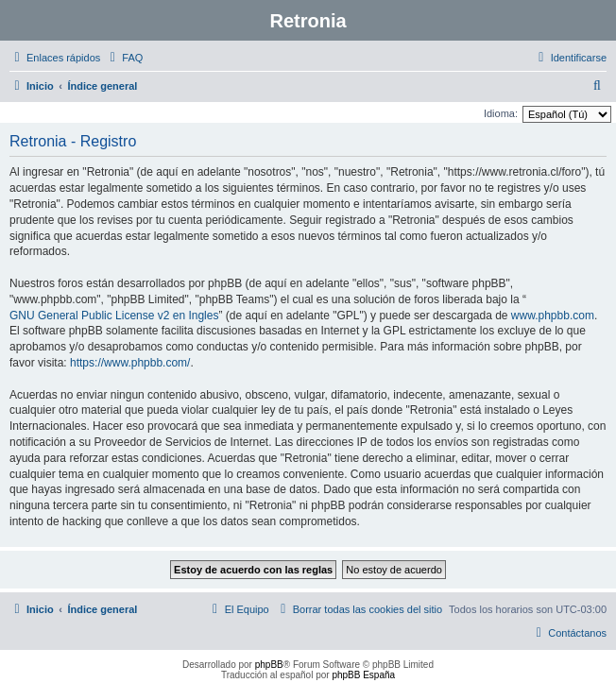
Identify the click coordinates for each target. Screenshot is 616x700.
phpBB (269, 665)
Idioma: (501, 113)
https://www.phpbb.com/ (130, 363)
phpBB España (363, 675)
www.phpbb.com (553, 316)
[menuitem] (124, 58)
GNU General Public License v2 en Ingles (114, 316)
